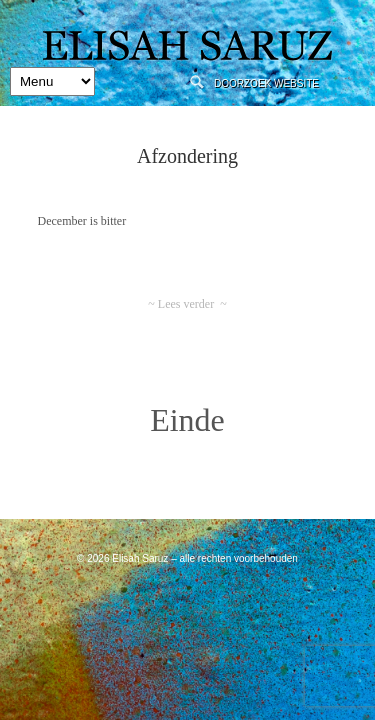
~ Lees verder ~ (187, 304)
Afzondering (187, 156)
